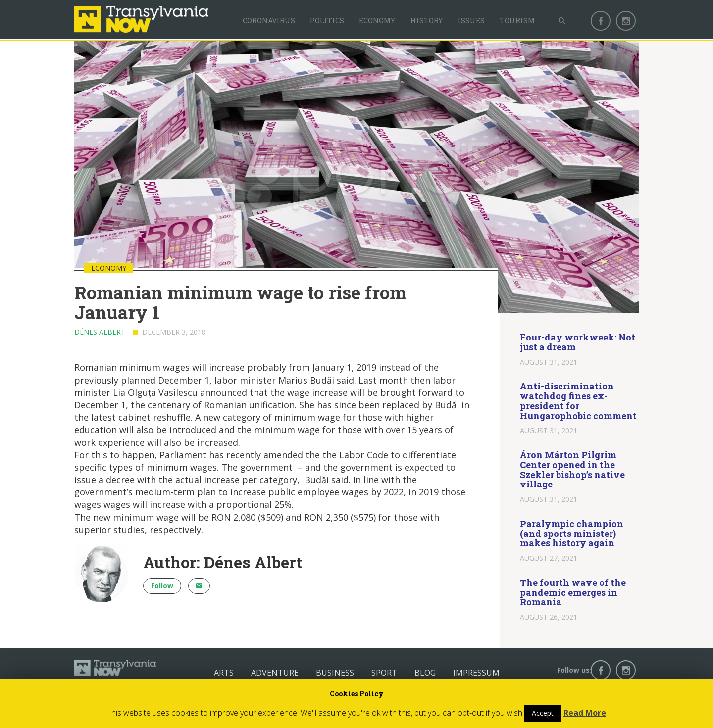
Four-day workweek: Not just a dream (578, 342)
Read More (585, 713)
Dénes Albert (100, 332)
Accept (543, 713)
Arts (224, 673)
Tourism (517, 21)
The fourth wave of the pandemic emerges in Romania (573, 592)
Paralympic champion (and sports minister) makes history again (572, 534)
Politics (327, 21)
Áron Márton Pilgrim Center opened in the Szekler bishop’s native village (572, 469)
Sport (384, 673)
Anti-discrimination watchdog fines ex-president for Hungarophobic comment (578, 401)
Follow (162, 586)
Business (335, 673)
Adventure (275, 673)
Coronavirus (269, 21)
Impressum (476, 673)
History (427, 21)
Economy (377, 21)
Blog (425, 673)
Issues (471, 21)
